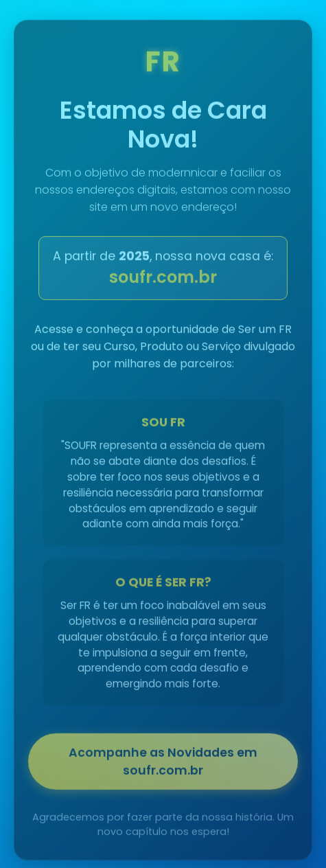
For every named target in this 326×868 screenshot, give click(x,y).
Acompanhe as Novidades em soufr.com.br (163, 763)
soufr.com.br (163, 278)
